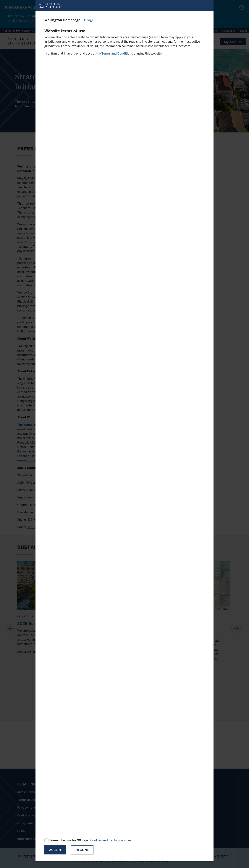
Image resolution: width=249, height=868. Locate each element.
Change (88, 20)
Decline (82, 850)
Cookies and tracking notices (111, 840)
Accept (55, 850)
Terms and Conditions (117, 54)
